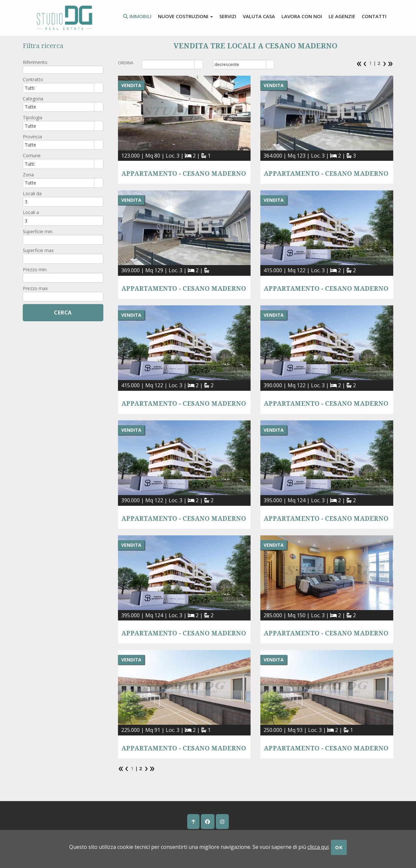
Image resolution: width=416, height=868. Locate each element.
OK (339, 847)
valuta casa (259, 16)
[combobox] (169, 64)
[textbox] (63, 70)
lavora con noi (302, 16)
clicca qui (318, 847)
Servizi (228, 16)
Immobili (137, 16)
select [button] (199, 65)
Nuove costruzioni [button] (185, 16)
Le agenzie (342, 16)
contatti (374, 16)
